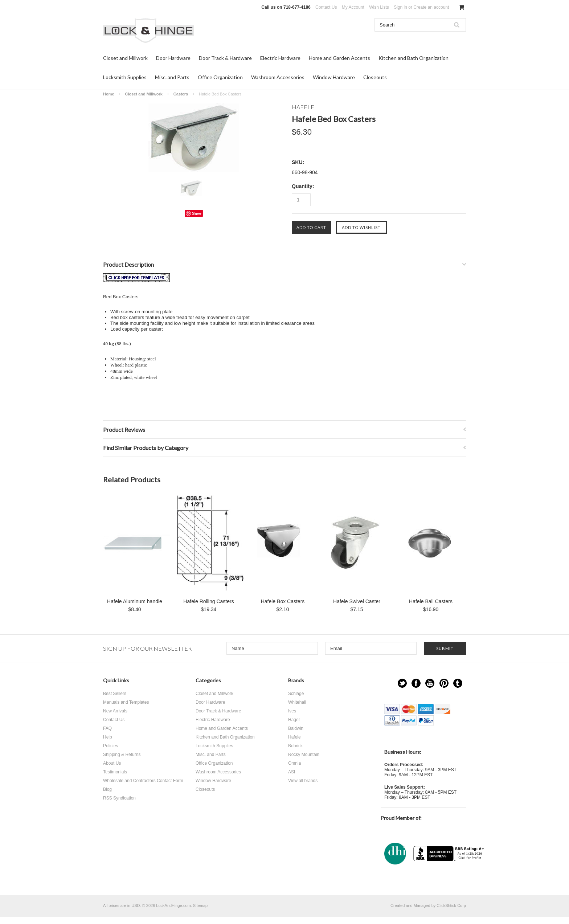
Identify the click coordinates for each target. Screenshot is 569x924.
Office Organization (220, 77)
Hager (294, 720)
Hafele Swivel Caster (357, 601)
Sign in (400, 7)
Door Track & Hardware (225, 58)
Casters (181, 94)
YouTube (430, 683)
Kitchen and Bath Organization (414, 58)
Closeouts (375, 77)
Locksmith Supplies (125, 77)
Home (109, 94)
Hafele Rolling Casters (208, 601)
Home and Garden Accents (339, 58)
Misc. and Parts (172, 77)
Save (197, 213)
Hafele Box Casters (283, 601)
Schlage (296, 694)
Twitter (402, 683)
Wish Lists (379, 7)
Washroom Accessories (278, 77)
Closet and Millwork (125, 58)
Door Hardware (173, 58)
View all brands (303, 781)
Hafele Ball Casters (431, 601)
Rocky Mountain (304, 755)
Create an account (431, 7)
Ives (292, 711)
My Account (353, 7)
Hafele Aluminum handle (135, 601)
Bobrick (295, 746)
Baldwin (296, 728)
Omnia (294, 763)
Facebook (416, 683)
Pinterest (444, 683)
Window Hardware (334, 77)
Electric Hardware (280, 58)
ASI (292, 772)
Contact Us (326, 7)
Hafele (294, 737)
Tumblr (458, 683)
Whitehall (297, 702)
